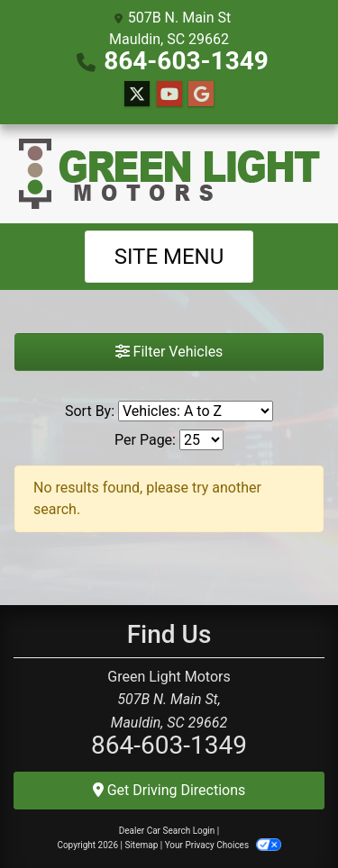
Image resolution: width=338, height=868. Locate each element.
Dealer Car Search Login (167, 831)
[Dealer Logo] (169, 174)
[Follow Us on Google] (201, 95)
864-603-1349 (186, 61)
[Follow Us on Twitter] (137, 95)
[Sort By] (196, 411)
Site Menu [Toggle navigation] (169, 257)
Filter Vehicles (169, 352)
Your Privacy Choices (223, 845)
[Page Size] (201, 440)
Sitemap (141, 845)
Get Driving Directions (169, 790)
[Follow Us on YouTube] (169, 95)
